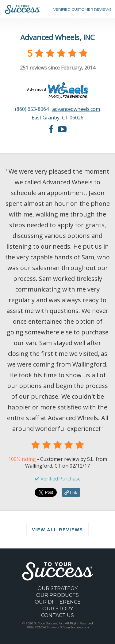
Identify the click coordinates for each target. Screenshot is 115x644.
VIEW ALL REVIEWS (57, 530)
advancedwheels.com (76, 109)
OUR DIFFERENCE (58, 602)
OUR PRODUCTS (57, 595)
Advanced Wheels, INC (57, 37)
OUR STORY (58, 609)
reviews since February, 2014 (58, 68)
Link (71, 492)
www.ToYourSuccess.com (70, 627)
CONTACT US (57, 615)
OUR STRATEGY (57, 588)
